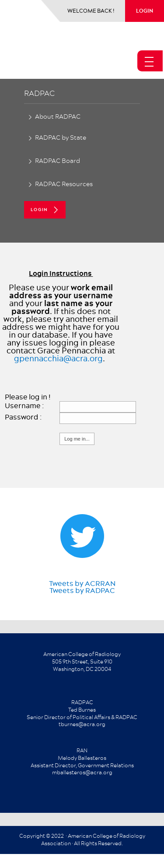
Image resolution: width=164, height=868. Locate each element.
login (145, 11)
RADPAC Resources (64, 184)
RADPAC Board (58, 161)
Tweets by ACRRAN (82, 583)
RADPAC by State (61, 138)
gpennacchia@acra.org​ (58, 358)
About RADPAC (58, 116)
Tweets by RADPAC (82, 590)
